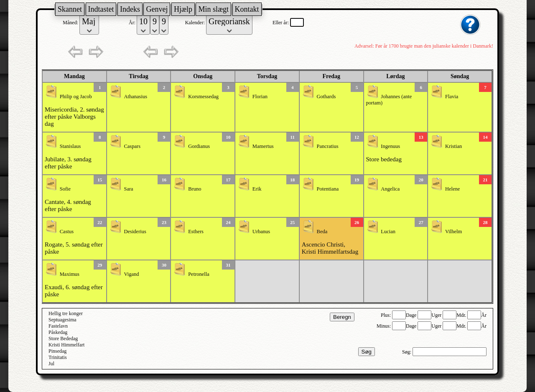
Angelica (390, 189)
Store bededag (384, 159)
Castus (67, 232)
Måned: (71, 23)
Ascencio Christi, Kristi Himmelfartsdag (330, 248)
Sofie (65, 189)
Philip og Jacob (76, 97)
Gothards (326, 97)
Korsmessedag (203, 97)
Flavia (452, 97)
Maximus (70, 274)
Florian (260, 97)
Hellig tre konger (66, 313)
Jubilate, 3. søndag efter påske (68, 163)
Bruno (195, 189)
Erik (257, 189)
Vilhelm (453, 232)
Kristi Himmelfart (66, 345)
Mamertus (263, 146)
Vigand (131, 274)
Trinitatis (58, 357)
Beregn (342, 317)
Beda (322, 232)
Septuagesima (62, 320)
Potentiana (328, 189)
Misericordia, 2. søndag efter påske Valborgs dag (74, 117)
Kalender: (196, 23)
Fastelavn (58, 326)
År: (133, 23)
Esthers (196, 232)
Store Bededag (63, 339)
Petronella (199, 274)
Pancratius (328, 146)
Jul (51, 364)
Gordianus (199, 146)
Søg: (407, 352)
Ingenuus (390, 146)
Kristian (453, 146)
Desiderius (135, 232)
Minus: (384, 326)
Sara (128, 189)
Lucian (388, 232)
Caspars (132, 146)
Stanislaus (70, 146)
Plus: (386, 315)
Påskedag (58, 332)
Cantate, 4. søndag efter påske (68, 205)
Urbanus (261, 232)
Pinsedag (57, 351)
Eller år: (281, 23)
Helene (452, 189)
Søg (367, 352)
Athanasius (135, 97)
